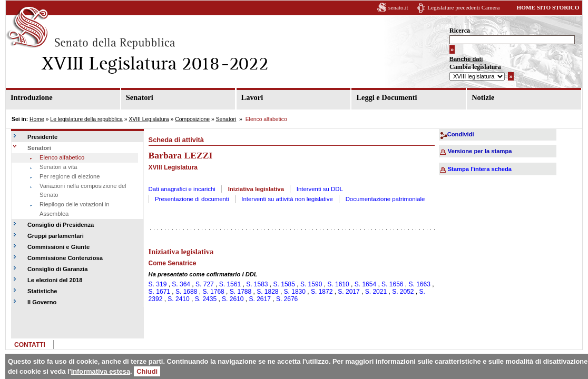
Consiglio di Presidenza (61, 225)
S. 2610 (233, 299)
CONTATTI (30, 345)
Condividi (461, 134)
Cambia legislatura (475, 67)
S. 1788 (241, 292)
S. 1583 (257, 284)
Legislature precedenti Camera (463, 7)
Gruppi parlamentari (56, 236)
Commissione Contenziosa (65, 258)
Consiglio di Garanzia (57, 269)
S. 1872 (322, 292)
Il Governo (42, 302)
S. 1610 (338, 284)
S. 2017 (349, 292)
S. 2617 (260, 299)
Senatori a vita (58, 167)
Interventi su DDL (320, 189)
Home (37, 119)
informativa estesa (101, 371)
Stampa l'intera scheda (480, 169)
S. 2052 (403, 292)
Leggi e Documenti (386, 97)
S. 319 (158, 284)
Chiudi (147, 371)
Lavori (252, 97)
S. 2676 (287, 299)
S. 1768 (213, 292)
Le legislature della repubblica (86, 119)
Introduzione (32, 97)
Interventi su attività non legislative (287, 199)
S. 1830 (295, 292)
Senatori (140, 97)
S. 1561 (230, 284)
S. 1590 (311, 284)
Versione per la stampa (480, 151)
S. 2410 (178, 299)
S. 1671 (159, 292)
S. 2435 (206, 299)
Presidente (42, 137)
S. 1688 (186, 292)
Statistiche (42, 291)
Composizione (192, 119)
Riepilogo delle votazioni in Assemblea (74, 209)
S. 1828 (267, 292)
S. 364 (181, 284)
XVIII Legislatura (149, 119)
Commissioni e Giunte (58, 247)
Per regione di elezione (70, 176)
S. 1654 (365, 284)
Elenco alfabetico (62, 157)
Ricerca (460, 31)
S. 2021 (376, 292)
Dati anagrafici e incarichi (182, 189)
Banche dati (466, 59)
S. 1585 (284, 284)
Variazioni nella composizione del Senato (83, 191)
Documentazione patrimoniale (385, 199)
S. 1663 (420, 284)
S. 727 (205, 284)
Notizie (483, 97)
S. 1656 (392, 284)
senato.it (398, 7)
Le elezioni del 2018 (55, 280)
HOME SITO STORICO (548, 7)
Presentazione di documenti (192, 199)
